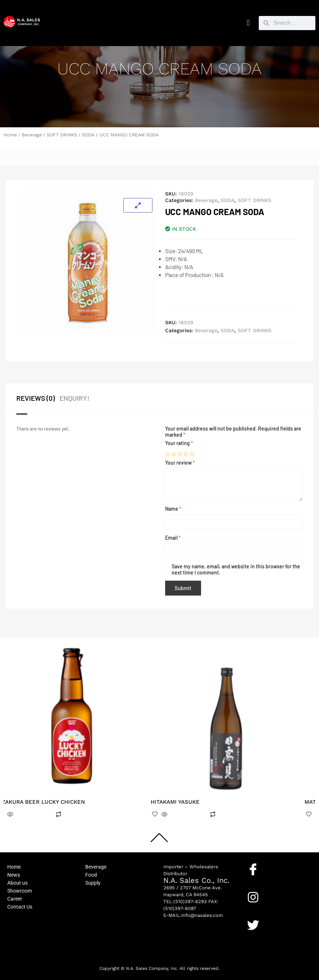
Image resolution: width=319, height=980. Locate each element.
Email (173, 538)
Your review (180, 463)
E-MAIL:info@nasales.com (193, 915)
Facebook (259, 881)
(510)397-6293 (190, 901)
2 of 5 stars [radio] (174, 454)
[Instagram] (253, 897)
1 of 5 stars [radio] (168, 454)
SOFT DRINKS (62, 135)
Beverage (32, 135)
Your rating (179, 443)
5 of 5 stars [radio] (192, 454)
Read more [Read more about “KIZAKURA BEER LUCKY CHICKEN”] (36, 814)
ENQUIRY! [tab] (75, 398)
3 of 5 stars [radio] (180, 454)
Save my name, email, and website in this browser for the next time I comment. (236, 569)
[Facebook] (253, 869)
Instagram (260, 909)
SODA (88, 135)
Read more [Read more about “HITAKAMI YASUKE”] (190, 814)
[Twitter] (253, 925)
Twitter (256, 936)
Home (10, 135)
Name (173, 509)
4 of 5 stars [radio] (186, 454)
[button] (248, 23)
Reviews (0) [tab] (35, 398)
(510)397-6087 (180, 908)
